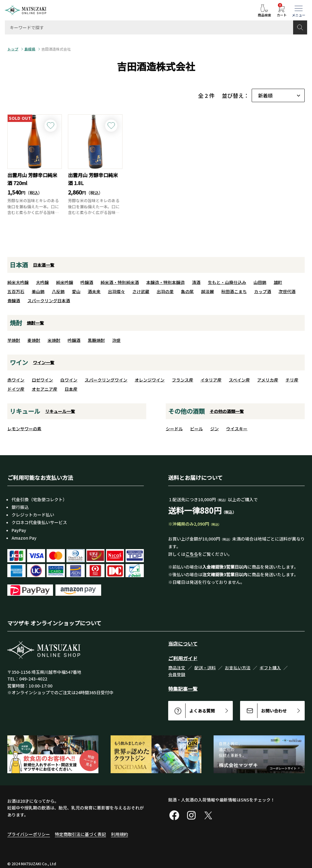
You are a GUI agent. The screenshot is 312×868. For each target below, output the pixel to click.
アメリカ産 (268, 380)
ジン (214, 429)
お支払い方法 (238, 668)
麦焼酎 (34, 340)
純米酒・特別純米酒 (120, 282)
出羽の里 (165, 291)
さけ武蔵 (141, 291)
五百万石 (16, 291)
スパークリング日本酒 (49, 301)
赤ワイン (16, 380)
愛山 (76, 291)
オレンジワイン (150, 380)
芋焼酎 (14, 340)
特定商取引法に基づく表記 (80, 834)
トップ (13, 49)
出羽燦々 (116, 291)
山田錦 (260, 282)
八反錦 (58, 291)
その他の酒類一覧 (227, 411)
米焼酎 (54, 340)
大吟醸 (42, 282)
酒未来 (94, 291)
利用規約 (119, 834)
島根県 (30, 49)
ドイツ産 (16, 389)
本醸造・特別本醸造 (165, 282)
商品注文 (177, 668)
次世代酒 (287, 291)
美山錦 (38, 291)
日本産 (71, 389)
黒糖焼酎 (96, 340)
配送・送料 (205, 668)
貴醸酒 (14, 301)
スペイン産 (239, 380)
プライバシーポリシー (29, 834)
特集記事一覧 (183, 689)
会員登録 (177, 674)
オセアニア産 (44, 389)
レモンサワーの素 (24, 429)
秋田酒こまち (234, 291)
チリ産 (292, 380)
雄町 (278, 282)
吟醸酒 (87, 282)
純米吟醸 (65, 282)
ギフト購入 (270, 668)
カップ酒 (263, 291)
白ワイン (69, 380)
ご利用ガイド (183, 658)
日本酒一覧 (44, 265)
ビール (197, 429)
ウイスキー (237, 429)
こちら (192, 554)
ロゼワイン (42, 380)
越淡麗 (207, 291)
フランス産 (183, 380)
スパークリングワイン (106, 380)
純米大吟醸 (18, 282)
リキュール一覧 (60, 411)
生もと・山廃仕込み (227, 282)
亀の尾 (187, 291)
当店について (183, 644)
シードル (174, 429)
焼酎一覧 (35, 323)
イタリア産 (211, 380)
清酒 (196, 282)
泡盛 (116, 340)
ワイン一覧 (44, 363)
